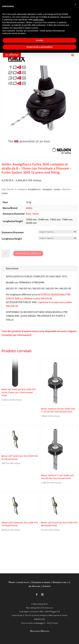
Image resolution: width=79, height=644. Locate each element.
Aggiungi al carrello (28, 253)
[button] (73, 55)
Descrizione (12, 268)
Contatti (47, 586)
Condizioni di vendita (41, 582)
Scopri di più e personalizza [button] (39, 47)
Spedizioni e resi (59, 582)
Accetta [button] (39, 40)
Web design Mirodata (40, 631)
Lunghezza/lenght (12, 239)
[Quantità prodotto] (6, 254)
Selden (5, 193)
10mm (35, 214)
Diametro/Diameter (13, 232)
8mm (28, 214)
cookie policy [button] (38, 20)
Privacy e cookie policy (19, 582)
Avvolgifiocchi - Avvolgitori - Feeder (44, 189)
